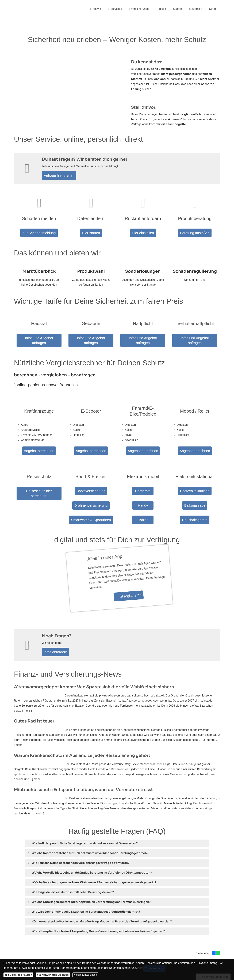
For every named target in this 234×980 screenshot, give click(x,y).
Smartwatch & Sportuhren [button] (91, 504)
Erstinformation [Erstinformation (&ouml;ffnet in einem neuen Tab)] (105, 950)
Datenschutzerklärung (123, 968)
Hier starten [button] (91, 233)
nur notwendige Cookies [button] (53, 975)
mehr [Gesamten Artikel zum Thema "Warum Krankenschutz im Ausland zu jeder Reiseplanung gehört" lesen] (37, 762)
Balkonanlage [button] (195, 492)
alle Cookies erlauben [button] (18, 975)
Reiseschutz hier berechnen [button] (39, 480)
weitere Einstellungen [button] (85, 975)
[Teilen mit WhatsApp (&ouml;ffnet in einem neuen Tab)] (218, 936)
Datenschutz (87, 950)
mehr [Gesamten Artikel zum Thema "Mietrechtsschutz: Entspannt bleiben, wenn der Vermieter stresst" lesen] (39, 796)
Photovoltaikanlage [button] (195, 480)
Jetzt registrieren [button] (121, 579)
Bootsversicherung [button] (91, 480)
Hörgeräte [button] (143, 480)
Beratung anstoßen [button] (195, 233)
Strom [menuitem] (213, 9)
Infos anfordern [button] (57, 634)
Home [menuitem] (96, 9)
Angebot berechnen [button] (39, 436)
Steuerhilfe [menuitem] (196, 9)
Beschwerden (123, 950)
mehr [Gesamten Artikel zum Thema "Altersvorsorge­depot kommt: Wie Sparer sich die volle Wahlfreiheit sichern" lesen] (27, 693)
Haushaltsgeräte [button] (195, 504)
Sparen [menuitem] (177, 9)
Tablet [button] (143, 504)
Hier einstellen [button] (143, 233)
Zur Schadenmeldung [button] (39, 233)
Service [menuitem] (114, 9)
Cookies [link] (137, 950)
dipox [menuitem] (163, 9)
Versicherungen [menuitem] (140, 9)
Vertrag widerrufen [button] (156, 950)
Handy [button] (143, 492)
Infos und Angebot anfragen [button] (39, 336)
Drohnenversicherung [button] (91, 492)
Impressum (72, 950)
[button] (85, 826)
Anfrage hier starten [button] (61, 176)
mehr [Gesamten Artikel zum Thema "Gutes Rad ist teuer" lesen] (19, 728)
